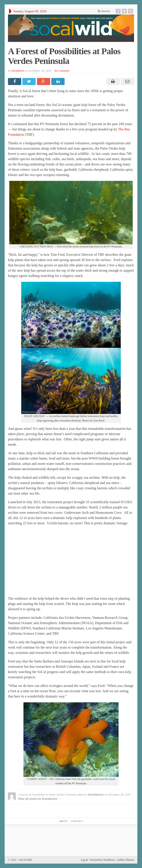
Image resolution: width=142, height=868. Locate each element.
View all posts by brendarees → (39, 799)
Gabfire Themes (126, 860)
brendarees (18, 71)
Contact (77, 821)
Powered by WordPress (102, 860)
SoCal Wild (24, 860)
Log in (84, 860)
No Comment (62, 71)
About (63, 821)
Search (104, 11)
